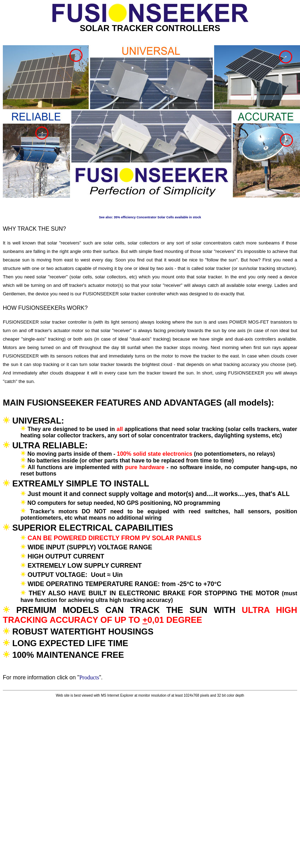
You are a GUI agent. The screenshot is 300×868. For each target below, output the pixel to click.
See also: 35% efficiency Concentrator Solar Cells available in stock (150, 217)
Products (89, 677)
